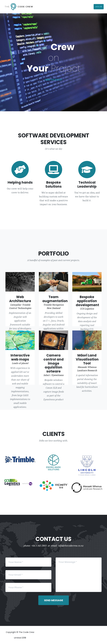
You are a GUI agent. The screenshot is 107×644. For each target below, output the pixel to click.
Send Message (54, 600)
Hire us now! (53, 80)
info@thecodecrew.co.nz (71, 546)
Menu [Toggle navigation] (99, 7)
